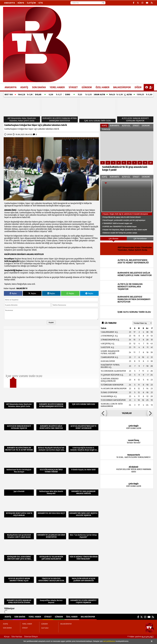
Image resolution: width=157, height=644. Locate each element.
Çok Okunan (113, 239)
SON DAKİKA (39, 87)
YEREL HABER (57, 87)
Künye (21, 3)
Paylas (13, 293)
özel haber (102, 87)
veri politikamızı (109, 641)
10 (150, 163)
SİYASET (73, 87)
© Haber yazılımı (141, 636)
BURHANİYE (115, 126)
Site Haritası (17, 636)
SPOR (9, 134)
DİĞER (138, 87)
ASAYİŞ (24, 87)
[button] (103, 413)
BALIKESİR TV (22, 288)
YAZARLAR (127, 413)
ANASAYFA (11, 87)
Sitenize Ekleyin (31, 636)
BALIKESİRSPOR (122, 87)
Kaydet (51, 322)
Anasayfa (10, 3)
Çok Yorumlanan (140, 239)
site (41, 3)
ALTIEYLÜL (126, 126)
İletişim (31, 3)
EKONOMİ (146, 126)
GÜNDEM (87, 87)
